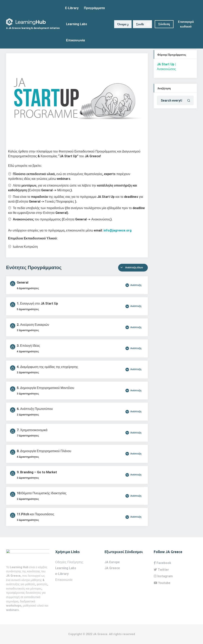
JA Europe (112, 562)
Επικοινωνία (76, 40)
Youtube (162, 583)
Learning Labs (77, 24)
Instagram (163, 576)
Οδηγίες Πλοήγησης (69, 562)
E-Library (72, 8)
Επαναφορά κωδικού (186, 24)
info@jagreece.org (118, 230)
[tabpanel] (77, 155)
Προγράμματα (94, 8)
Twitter (161, 570)
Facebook (162, 563)
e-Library (62, 574)
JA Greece (112, 568)
